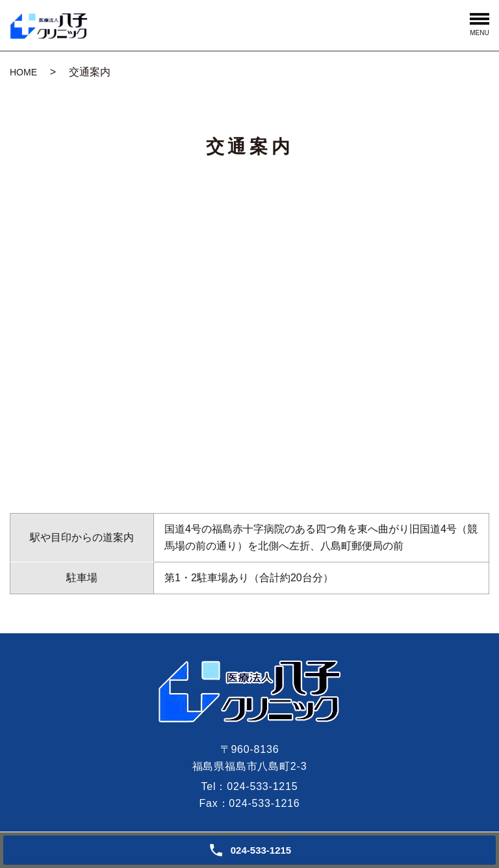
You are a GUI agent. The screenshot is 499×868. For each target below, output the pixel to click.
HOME (23, 72)
